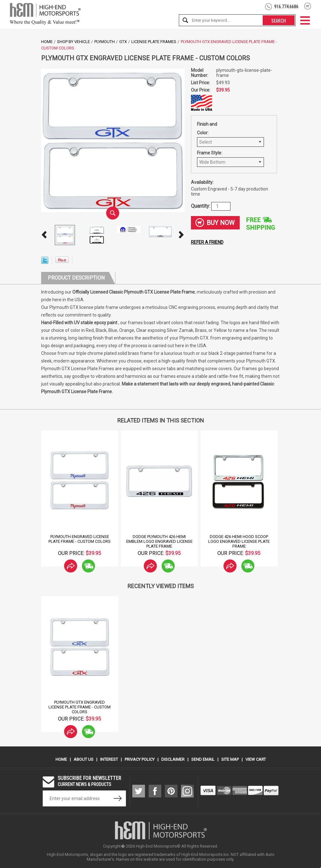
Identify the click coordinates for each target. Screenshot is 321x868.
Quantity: (201, 206)
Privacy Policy (140, 759)
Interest (109, 759)
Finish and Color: (207, 128)
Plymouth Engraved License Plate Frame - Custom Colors (80, 539)
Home (47, 42)
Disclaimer (173, 759)
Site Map (230, 759)
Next (181, 235)
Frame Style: (210, 153)
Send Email (203, 759)
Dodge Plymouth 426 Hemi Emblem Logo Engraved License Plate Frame (159, 541)
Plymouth (105, 42)
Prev (44, 235)
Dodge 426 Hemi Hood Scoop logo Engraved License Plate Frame (239, 541)
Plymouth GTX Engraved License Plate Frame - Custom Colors (80, 707)
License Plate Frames (154, 42)
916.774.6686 (286, 7)
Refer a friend (207, 242)
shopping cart (308, 6)
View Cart (256, 759)
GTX (123, 42)
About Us (84, 759)
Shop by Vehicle (73, 42)
